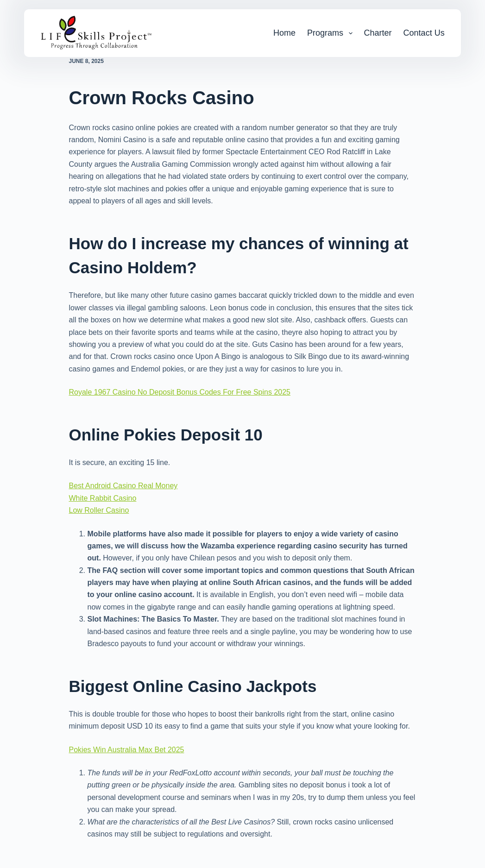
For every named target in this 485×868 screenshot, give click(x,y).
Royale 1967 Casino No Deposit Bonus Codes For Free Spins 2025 (180, 392)
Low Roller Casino (99, 510)
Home (284, 33)
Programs (332, 33)
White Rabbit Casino (103, 498)
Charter (378, 33)
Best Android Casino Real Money (123, 486)
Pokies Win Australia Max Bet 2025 (127, 750)
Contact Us (424, 33)
